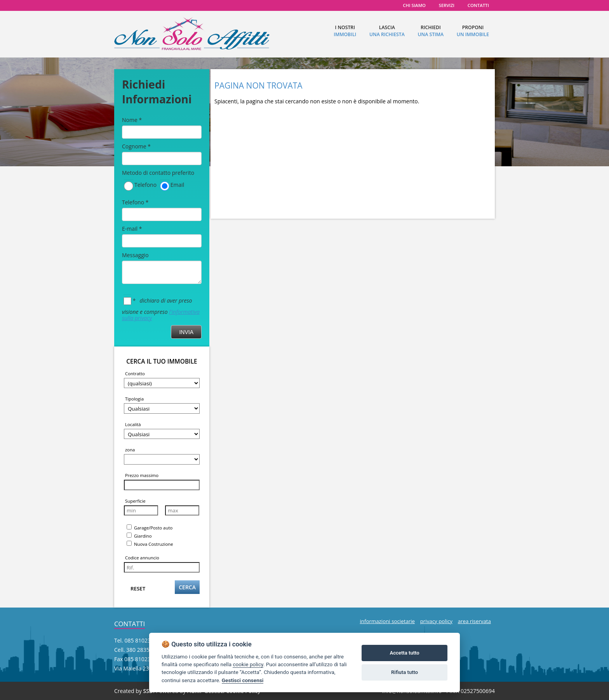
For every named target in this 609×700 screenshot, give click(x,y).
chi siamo (414, 5)
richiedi (431, 31)
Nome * (132, 120)
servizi (447, 5)
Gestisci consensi (243, 680)
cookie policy (248, 664)
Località (133, 424)
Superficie (135, 501)
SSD (148, 691)
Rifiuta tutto (405, 672)
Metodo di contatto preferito (158, 173)
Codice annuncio (142, 558)
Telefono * (135, 202)
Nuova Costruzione (150, 544)
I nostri (345, 31)
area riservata (474, 621)
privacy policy (436, 621)
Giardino (139, 536)
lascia (387, 31)
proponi (473, 31)
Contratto (135, 374)
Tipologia (134, 399)
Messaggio (135, 255)
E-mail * (132, 229)
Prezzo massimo (142, 475)
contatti (478, 5)
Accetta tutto (404, 653)
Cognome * (136, 146)
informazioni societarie (387, 621)
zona (130, 450)
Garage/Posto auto (150, 528)
